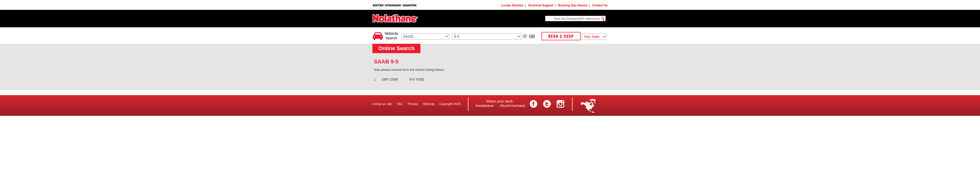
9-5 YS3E (417, 79)
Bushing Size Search (573, 5)
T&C (400, 104)
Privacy (413, 104)
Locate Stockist (512, 5)
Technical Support (541, 5)
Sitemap (429, 104)
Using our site (382, 104)
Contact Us (600, 5)
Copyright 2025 (450, 104)
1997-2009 (390, 79)
